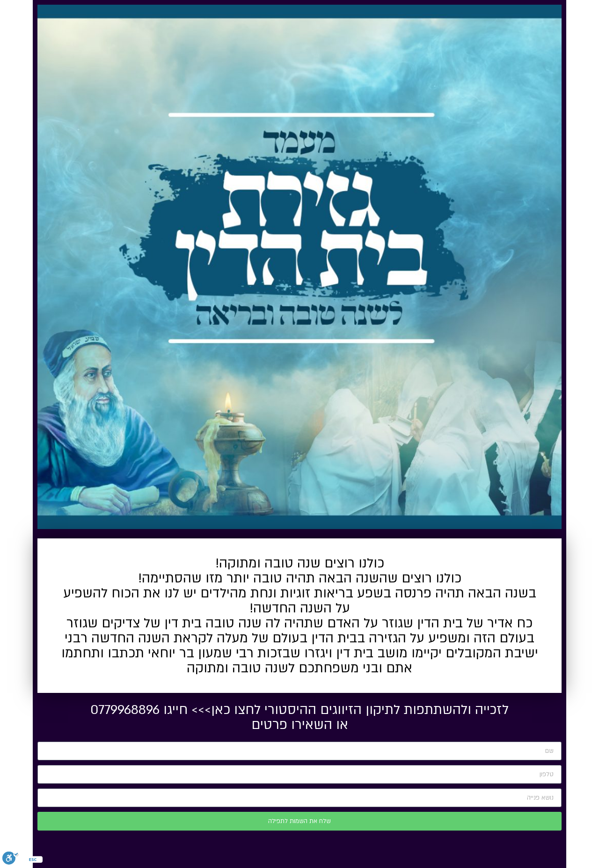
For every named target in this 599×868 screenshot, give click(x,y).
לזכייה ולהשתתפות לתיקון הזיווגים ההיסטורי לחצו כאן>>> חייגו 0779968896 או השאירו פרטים (299, 717)
